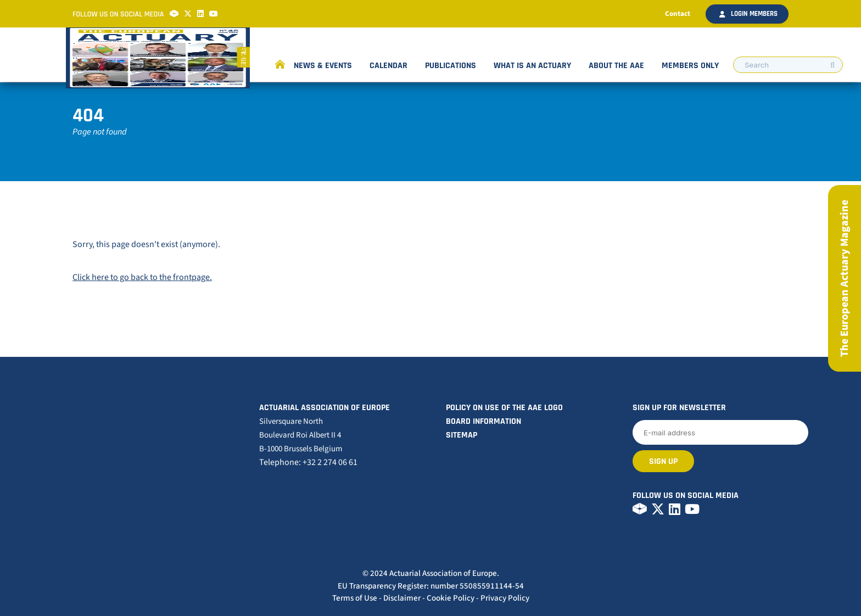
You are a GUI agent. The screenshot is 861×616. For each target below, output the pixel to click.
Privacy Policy (505, 598)
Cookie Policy (451, 598)
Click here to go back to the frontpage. (142, 277)
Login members (748, 14)
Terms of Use (355, 598)
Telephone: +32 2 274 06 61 (308, 462)
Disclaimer (402, 598)
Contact (678, 14)
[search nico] (788, 65)
